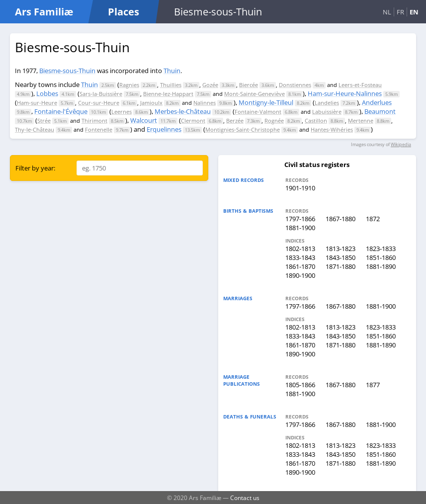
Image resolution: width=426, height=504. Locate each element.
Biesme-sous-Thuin (67, 71)
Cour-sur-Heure (99, 103)
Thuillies (171, 85)
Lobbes (47, 93)
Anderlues (377, 102)
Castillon (316, 121)
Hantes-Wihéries (332, 129)
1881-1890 (381, 266)
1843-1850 (341, 257)
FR (400, 12)
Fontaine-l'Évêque (61, 111)
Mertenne (361, 121)
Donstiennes (295, 85)
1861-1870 (300, 266)
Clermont (193, 121)
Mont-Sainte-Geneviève (255, 94)
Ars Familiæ (44, 12)
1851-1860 (381, 257)
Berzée (235, 121)
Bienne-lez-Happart (168, 94)
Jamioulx (151, 103)
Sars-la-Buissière (101, 94)
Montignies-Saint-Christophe (243, 129)
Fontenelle (99, 129)
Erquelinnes (164, 129)
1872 (373, 219)
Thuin (172, 71)
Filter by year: (35, 168)
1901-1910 (300, 188)
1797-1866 (300, 219)
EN (414, 12)
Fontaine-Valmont (258, 112)
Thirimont (94, 121)
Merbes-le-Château (183, 111)
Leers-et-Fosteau (360, 85)
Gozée (210, 85)
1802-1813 (300, 249)
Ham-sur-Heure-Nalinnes (345, 93)
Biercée (249, 85)
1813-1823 (341, 249)
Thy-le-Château (35, 129)
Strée (44, 121)
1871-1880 (341, 266)
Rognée (274, 121)
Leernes (122, 112)
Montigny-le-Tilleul (266, 102)
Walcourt (144, 120)
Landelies (327, 103)
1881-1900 (300, 228)
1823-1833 (381, 249)
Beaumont (380, 111)
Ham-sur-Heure (37, 103)
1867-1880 (341, 219)
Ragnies (129, 85)
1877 (373, 385)
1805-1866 (300, 385)
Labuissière (327, 112)
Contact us (245, 498)
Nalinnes (205, 103)
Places (124, 12)
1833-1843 (300, 257)
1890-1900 (300, 275)
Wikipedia (401, 144)
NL (387, 12)
